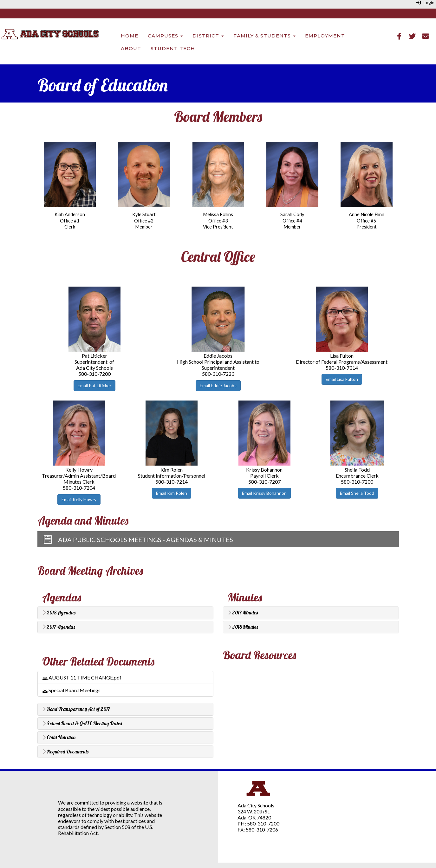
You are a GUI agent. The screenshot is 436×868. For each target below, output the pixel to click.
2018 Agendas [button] (59, 613)
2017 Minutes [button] (243, 613)
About (131, 48)
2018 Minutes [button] (243, 627)
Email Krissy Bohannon (264, 493)
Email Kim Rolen (172, 493)
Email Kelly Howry (79, 499)
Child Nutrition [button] (59, 738)
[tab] (125, 613)
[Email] (426, 37)
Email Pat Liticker (94, 385)
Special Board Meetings (72, 690)
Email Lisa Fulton (342, 379)
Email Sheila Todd (357, 493)
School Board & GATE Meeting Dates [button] (82, 724)
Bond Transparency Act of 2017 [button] (76, 709)
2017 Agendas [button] (59, 627)
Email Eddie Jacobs (218, 385)
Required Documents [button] (65, 752)
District (208, 36)
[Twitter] (412, 37)
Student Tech (173, 48)
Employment (325, 36)
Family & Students (264, 36)
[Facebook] (399, 37)
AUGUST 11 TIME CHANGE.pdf (82, 677)
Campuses (165, 36)
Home (130, 36)
